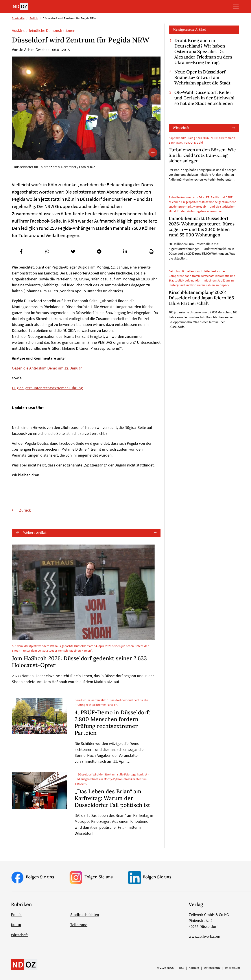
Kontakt (194, 968)
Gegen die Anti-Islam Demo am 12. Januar (47, 368)
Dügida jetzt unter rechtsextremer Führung (47, 388)
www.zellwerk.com (204, 936)
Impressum (233, 968)
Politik (34, 18)
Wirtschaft (181, 128)
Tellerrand (79, 925)
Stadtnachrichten (85, 915)
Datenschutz (212, 968)
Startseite (18, 18)
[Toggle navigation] (236, 7)
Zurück (25, 510)
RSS (182, 968)
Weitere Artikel (35, 533)
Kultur (16, 925)
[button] (21, 252)
